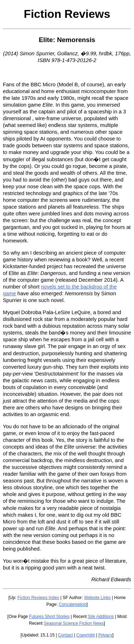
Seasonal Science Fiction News (74, 623)
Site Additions (101, 617)
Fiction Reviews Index (38, 598)
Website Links (97, 598)
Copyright (86, 635)
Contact (66, 635)
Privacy (105, 635)
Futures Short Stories (49, 617)
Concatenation (72, 604)
